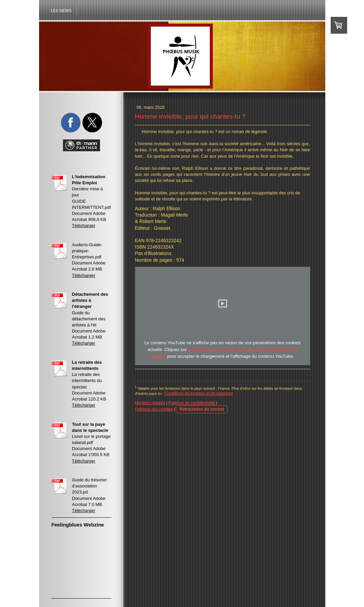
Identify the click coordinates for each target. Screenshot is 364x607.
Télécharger (84, 226)
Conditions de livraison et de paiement (198, 393)
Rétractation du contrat (202, 409)
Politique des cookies (154, 409)
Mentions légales (150, 403)
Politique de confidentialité (192, 403)
